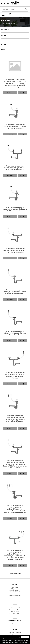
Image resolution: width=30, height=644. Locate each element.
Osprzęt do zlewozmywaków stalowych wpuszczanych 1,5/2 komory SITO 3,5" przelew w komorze (15, 375)
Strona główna (6, 24)
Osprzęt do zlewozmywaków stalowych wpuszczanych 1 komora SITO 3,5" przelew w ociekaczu (15, 292)
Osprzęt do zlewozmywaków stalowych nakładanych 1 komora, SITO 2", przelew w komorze (15, 126)
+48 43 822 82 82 (10, 15)
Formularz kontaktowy (15, 632)
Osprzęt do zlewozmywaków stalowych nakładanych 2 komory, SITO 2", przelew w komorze (15, 168)
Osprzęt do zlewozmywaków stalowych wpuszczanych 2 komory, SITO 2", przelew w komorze (15, 250)
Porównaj (10, 93)
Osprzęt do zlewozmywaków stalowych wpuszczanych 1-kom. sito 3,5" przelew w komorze (15, 333)
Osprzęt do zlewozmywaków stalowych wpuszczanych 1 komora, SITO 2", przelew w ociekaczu (15, 209)
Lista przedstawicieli (15, 634)
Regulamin (15, 624)
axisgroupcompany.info (15, 596)
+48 (13, 613)
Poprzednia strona (15, 574)
